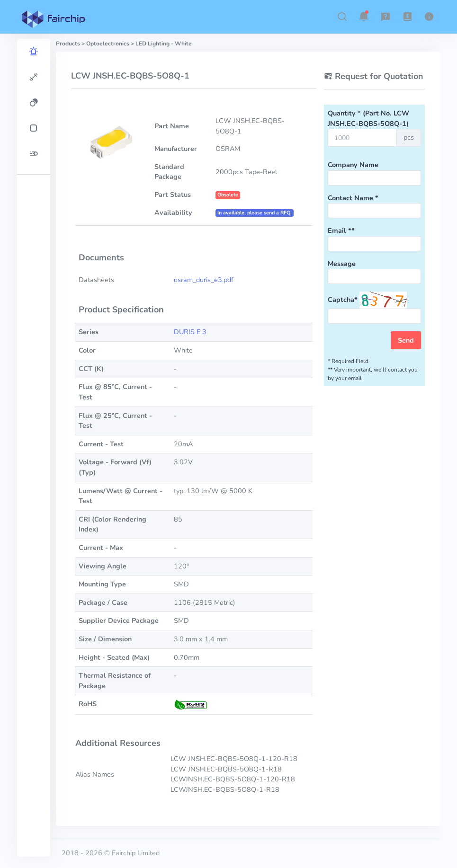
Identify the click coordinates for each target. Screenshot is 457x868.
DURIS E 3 (190, 332)
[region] (34, 448)
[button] (342, 17)
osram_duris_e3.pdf (204, 280)
